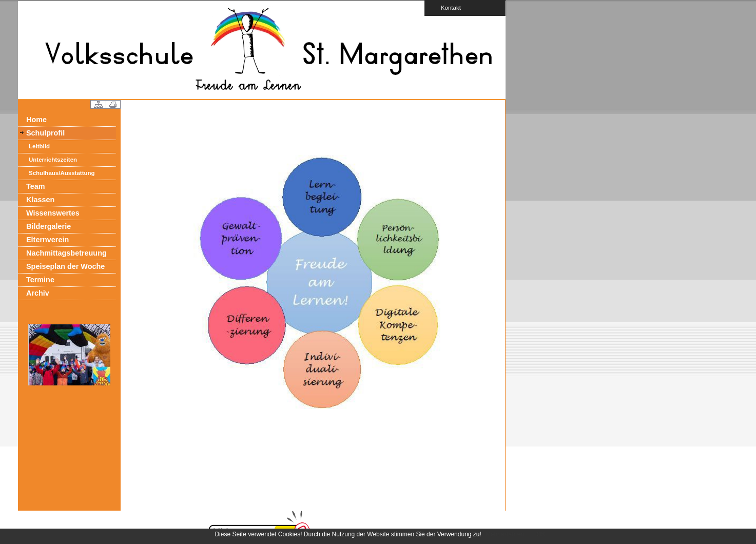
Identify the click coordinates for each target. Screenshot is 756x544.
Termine (40, 280)
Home (36, 120)
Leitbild (39, 146)
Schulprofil (45, 133)
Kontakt (448, 7)
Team (36, 186)
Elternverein (47, 240)
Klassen (40, 200)
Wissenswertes (53, 213)
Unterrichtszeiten (53, 160)
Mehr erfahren (505, 534)
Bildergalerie (49, 226)
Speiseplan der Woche (65, 266)
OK (541, 534)
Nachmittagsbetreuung (66, 253)
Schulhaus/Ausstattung (62, 173)
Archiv (38, 293)
